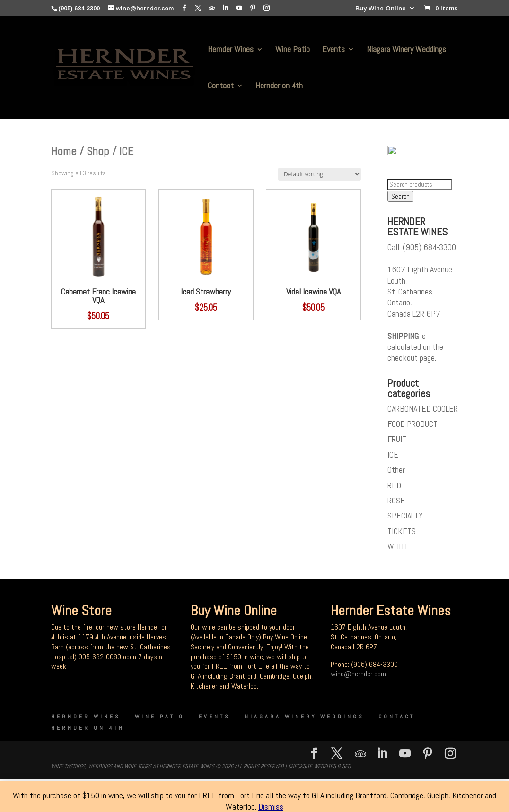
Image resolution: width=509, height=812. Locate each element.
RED (394, 488)
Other (396, 472)
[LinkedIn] (225, 8)
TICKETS (402, 533)
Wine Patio (293, 50)
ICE (393, 457)
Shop (98, 151)
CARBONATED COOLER (423, 411)
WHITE (399, 549)
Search (400, 199)
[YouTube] (239, 8)
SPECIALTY (405, 518)
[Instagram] (267, 8)
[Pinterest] (253, 8)
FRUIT (397, 442)
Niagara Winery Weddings (406, 50)
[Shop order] (320, 174)
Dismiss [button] (271, 807)
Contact (221, 86)
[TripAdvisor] (212, 8)
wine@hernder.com (358, 677)
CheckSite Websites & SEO (319, 769)
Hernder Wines (231, 50)
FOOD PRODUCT (412, 426)
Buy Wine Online (381, 9)
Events (333, 50)
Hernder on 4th (279, 86)
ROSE (396, 503)
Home (64, 151)
